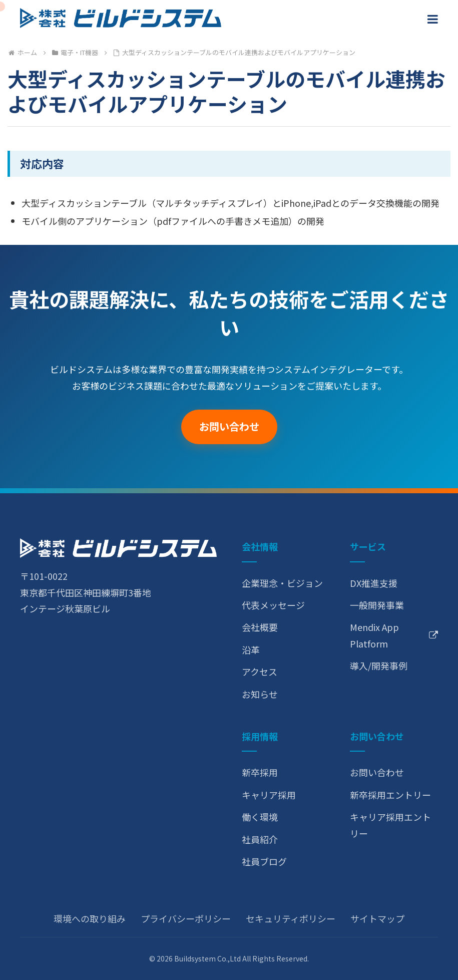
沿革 (251, 649)
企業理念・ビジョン (282, 583)
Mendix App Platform (394, 635)
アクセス (260, 672)
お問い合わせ (229, 426)
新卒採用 (260, 772)
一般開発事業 (377, 605)
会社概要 (260, 627)
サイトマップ (377, 918)
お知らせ (260, 694)
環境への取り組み (90, 918)
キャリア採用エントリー (390, 825)
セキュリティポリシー (291, 918)
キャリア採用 (269, 795)
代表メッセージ (273, 605)
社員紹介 (260, 839)
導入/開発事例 (379, 666)
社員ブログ (264, 861)
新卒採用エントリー (390, 795)
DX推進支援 (374, 583)
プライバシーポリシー (186, 918)
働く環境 (260, 817)
